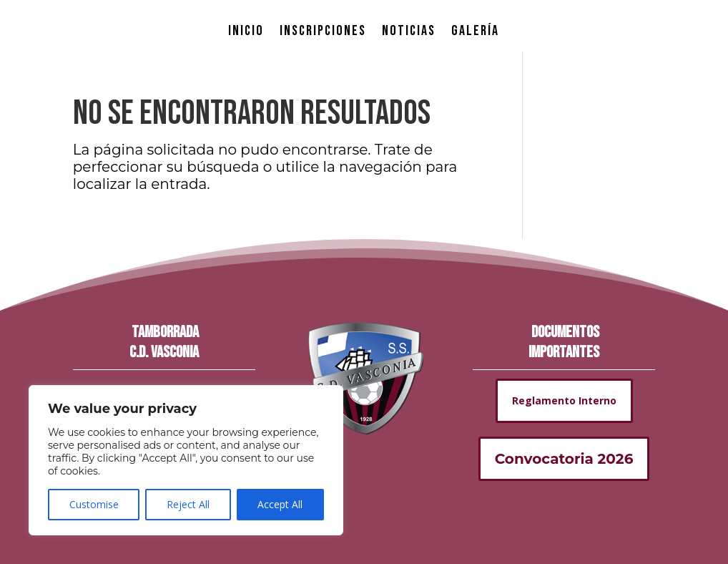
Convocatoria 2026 (564, 459)
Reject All (188, 504)
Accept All (280, 504)
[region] (186, 460)
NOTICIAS (409, 31)
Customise (94, 504)
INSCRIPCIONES (323, 31)
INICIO (246, 31)
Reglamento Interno (564, 400)
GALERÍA (475, 31)
